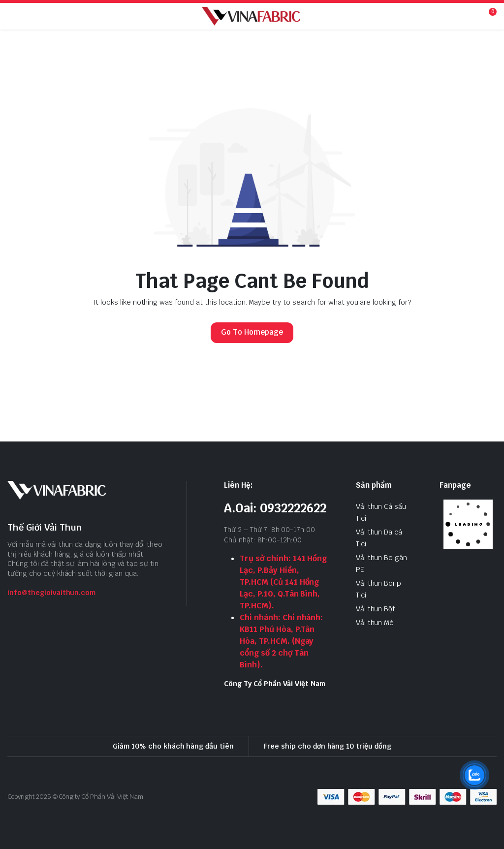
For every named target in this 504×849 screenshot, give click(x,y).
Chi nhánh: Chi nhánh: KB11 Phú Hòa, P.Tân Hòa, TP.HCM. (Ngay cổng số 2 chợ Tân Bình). (281, 641)
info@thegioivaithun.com (51, 593)
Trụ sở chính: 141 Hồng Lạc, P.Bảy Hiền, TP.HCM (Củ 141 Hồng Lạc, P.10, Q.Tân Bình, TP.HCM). (283, 582)
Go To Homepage (252, 332)
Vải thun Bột (376, 609)
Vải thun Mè (375, 623)
